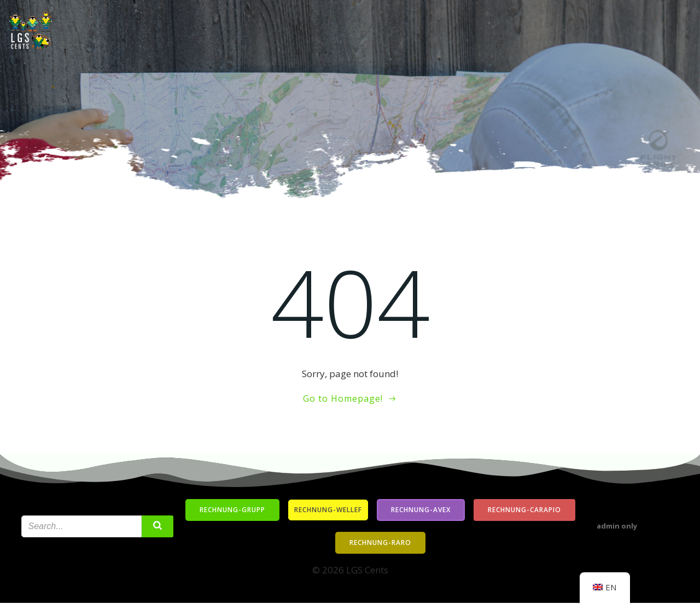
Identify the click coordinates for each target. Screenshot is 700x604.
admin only (617, 527)
